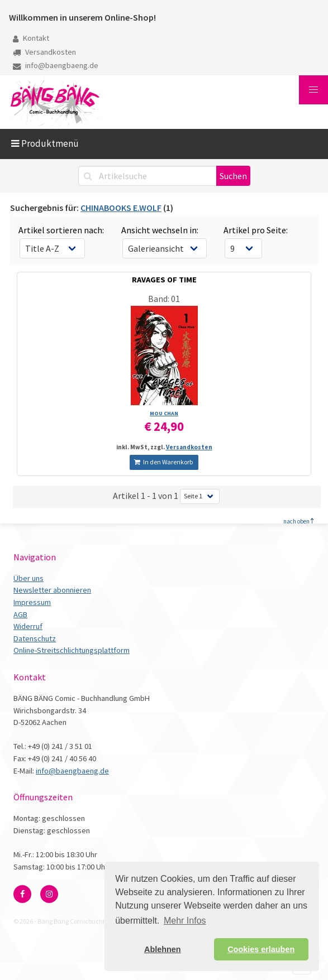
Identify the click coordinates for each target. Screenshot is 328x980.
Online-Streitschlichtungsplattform (72, 650)
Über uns (28, 578)
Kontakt (31, 38)
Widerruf (28, 626)
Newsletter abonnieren (52, 590)
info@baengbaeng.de (56, 65)
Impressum (32, 602)
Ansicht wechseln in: (160, 230)
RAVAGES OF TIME (164, 280)
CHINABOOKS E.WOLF (121, 208)
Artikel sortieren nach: (61, 230)
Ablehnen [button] (163, 949)
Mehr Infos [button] (185, 921)
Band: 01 (164, 299)
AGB (20, 614)
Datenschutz (35, 638)
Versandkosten (44, 52)
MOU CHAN (164, 413)
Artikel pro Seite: (256, 230)
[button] (313, 90)
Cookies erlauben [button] (261, 949)
